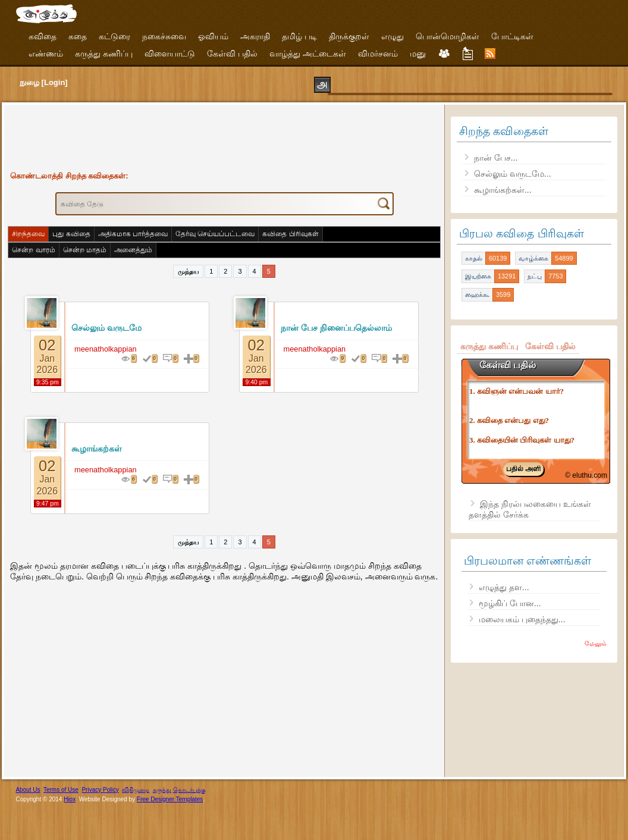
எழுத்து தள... (504, 587)
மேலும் (596, 643)
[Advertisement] (224, 135)
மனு (418, 54)
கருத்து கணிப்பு (104, 54)
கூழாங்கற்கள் (97, 449)
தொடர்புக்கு (189, 790)
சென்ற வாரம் (33, 250)
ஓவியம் (213, 36)
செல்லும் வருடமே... (513, 174)
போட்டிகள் (512, 36)
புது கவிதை (71, 234)
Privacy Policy (100, 790)
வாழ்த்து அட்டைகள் (308, 54)
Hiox (70, 799)
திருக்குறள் (349, 36)
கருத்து (162, 790)
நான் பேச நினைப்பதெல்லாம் (336, 328)
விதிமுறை (136, 790)
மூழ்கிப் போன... (510, 603)
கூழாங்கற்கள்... (503, 190)
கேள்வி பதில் (232, 54)
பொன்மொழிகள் (448, 36)
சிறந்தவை (28, 234)
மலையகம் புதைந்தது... (522, 619)
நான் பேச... (496, 158)
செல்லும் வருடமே (106, 328)
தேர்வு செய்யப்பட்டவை (215, 234)
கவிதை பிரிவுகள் (290, 234)
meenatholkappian (106, 349)
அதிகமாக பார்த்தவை (133, 234)
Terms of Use (61, 790)
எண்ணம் (46, 54)
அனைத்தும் (133, 250)
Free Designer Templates (170, 799)
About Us (28, 790)
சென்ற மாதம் (85, 250)
